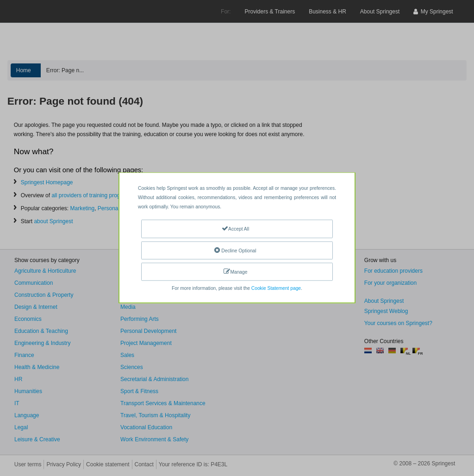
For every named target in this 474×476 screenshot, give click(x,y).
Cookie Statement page (276, 289)
